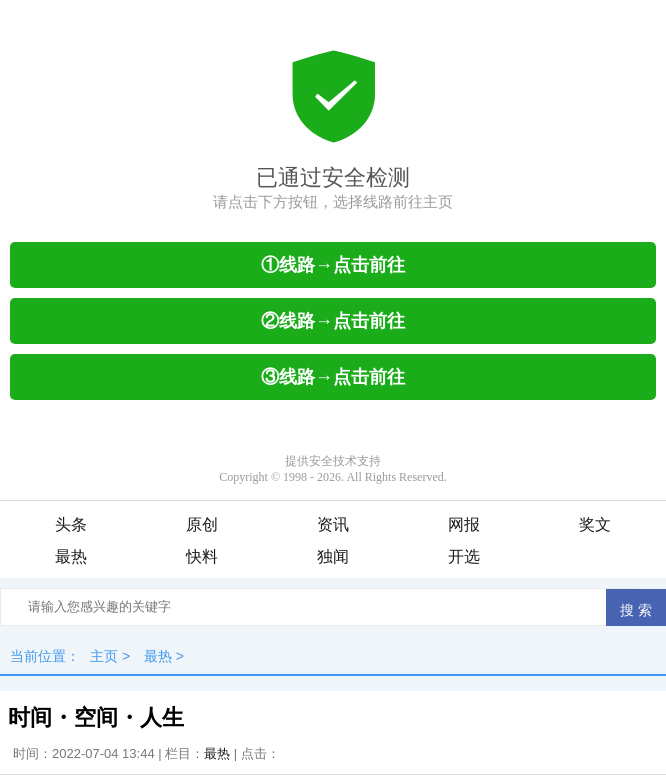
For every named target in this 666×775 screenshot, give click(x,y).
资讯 (333, 524)
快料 (202, 556)
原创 (202, 524)
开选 (464, 556)
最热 (71, 556)
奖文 (595, 524)
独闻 (333, 556)
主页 (104, 656)
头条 (71, 524)
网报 (464, 524)
